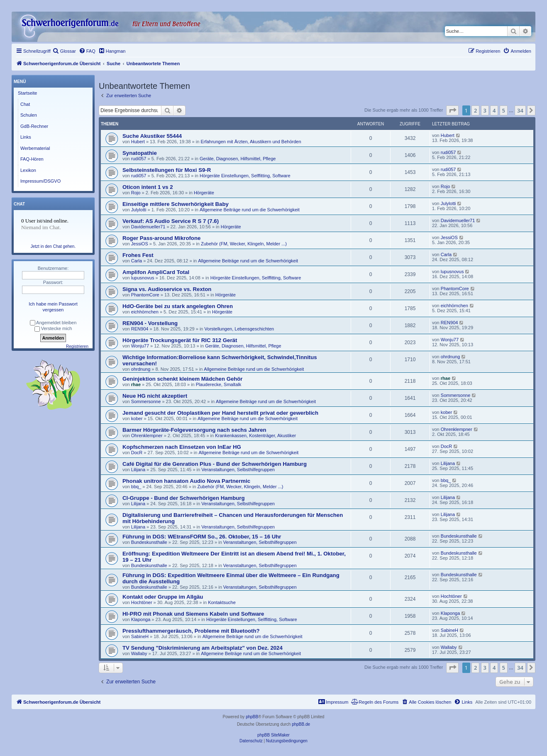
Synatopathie (140, 153)
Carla (137, 261)
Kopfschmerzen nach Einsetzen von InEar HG (182, 447)
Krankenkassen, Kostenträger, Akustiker (255, 435)
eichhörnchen (145, 312)
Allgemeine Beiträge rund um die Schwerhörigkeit (250, 210)
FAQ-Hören (32, 159)
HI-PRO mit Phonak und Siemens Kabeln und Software (193, 614)
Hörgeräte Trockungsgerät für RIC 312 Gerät (180, 340)
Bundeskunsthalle (149, 542)
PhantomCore (145, 295)
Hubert (138, 142)
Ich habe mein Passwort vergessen (53, 307)
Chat (25, 104)
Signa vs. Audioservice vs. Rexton (167, 289)
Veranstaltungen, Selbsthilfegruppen (238, 470)
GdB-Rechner (34, 126)
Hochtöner (142, 602)
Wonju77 (140, 346)
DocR (137, 453)
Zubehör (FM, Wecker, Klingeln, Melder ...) (244, 244)
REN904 (140, 329)
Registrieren (77, 346)
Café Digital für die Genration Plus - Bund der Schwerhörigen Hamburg (215, 464)
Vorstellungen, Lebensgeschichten (239, 329)
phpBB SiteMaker (273, 735)
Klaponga (141, 619)
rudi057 (139, 159)
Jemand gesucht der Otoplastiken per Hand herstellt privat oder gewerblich (220, 413)
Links (26, 137)
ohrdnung (141, 369)
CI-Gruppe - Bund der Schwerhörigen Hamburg (184, 498)
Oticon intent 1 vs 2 (148, 187)
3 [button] (485, 110)
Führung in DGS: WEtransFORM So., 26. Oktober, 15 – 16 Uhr (202, 537)
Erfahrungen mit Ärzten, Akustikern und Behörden (251, 142)
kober (137, 418)
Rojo (136, 193)
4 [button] (494, 110)
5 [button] (504, 110)
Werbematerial (35, 148)
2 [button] (475, 110)
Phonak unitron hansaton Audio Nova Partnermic (186, 481)
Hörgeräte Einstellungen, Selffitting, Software (245, 176)
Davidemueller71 (148, 227)
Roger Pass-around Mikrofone (161, 238)
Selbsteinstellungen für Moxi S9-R (167, 170)
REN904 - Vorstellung (150, 323)
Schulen (29, 115)
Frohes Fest (138, 255)
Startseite (27, 93)
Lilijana (138, 470)
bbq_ (136, 487)
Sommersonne (146, 401)
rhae (136, 384)
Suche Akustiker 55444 (152, 136)
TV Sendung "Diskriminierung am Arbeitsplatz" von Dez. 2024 (203, 648)
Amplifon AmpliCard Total (156, 272)
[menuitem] (64, 51)
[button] (452, 110)
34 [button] (520, 110)
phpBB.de (301, 724)
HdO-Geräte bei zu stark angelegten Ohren (178, 306)
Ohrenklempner (147, 435)
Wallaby (139, 653)
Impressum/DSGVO (40, 181)
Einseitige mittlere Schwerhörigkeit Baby (176, 204)
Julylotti (139, 210)
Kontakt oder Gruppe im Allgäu (163, 597)
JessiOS (140, 244)
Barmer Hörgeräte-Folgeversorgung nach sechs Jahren (194, 430)
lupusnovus (143, 278)
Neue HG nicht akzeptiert (155, 396)
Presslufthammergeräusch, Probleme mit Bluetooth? (191, 631)
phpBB (252, 717)
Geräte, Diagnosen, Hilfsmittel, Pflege (238, 159)
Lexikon (28, 170)
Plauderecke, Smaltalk (219, 384)
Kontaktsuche (222, 602)
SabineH (140, 636)
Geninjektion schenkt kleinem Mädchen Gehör (182, 379)
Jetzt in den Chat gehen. (53, 246)
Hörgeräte (204, 193)
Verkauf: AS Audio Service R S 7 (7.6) (171, 221)
